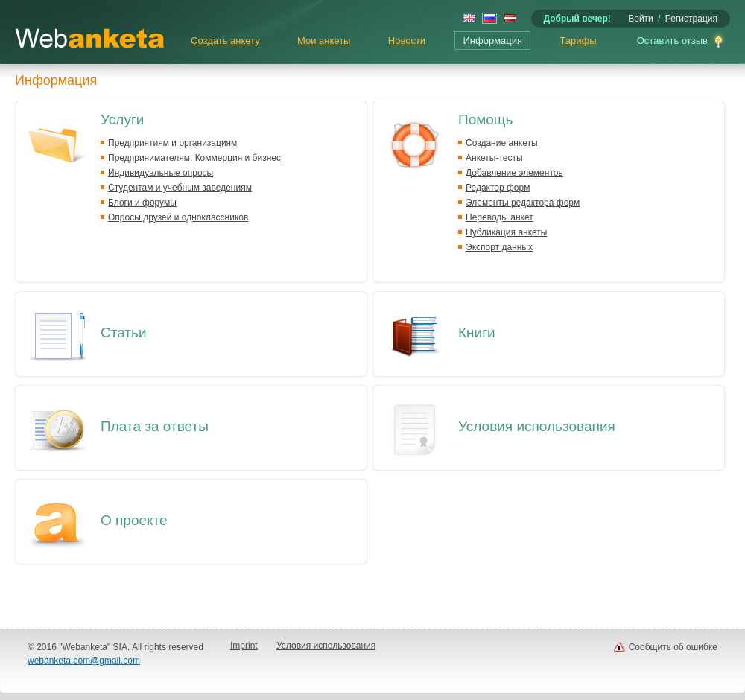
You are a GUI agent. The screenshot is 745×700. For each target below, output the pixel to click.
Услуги (122, 120)
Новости (407, 41)
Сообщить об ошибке (673, 647)
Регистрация (691, 19)
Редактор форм (498, 188)
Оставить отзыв (672, 41)
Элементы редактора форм (523, 203)
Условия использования (537, 426)
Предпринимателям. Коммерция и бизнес (194, 158)
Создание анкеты (502, 143)
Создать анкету (225, 41)
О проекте (134, 520)
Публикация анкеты (506, 232)
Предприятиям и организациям (172, 143)
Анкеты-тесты (494, 158)
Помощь (485, 120)
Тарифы (578, 41)
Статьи (124, 332)
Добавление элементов (514, 173)
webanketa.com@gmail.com (84, 661)
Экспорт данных (499, 247)
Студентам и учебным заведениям (180, 188)
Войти (641, 19)
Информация (492, 41)
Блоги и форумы (142, 203)
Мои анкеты (324, 41)
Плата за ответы (155, 426)
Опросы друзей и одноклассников (178, 217)
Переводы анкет (500, 217)
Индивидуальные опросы (161, 173)
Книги (477, 332)
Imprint (244, 646)
